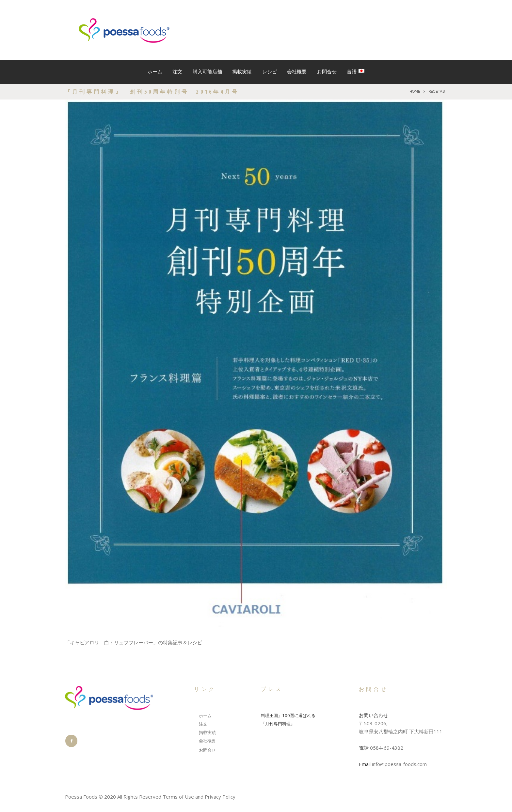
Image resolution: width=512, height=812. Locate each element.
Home (412, 92)
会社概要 (297, 72)
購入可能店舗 (207, 72)
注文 (177, 72)
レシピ (270, 72)
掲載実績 (242, 72)
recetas (436, 92)
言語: (356, 72)
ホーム (155, 72)
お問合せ (327, 72)
